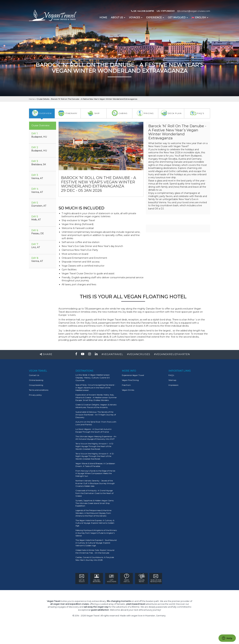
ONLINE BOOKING (97, 578)
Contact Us (34, 375)
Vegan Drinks (128, 390)
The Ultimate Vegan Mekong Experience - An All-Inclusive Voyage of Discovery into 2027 (96, 438)
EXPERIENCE (155, 17)
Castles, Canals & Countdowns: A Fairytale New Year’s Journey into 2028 (95, 559)
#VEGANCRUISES (139, 354)
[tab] (43, 137)
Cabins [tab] (119, 113)
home (103, 17)
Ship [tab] (94, 113)
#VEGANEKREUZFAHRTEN (172, 354)
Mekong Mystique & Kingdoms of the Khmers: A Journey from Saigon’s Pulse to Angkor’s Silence (96, 533)
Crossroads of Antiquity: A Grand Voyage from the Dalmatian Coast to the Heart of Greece (94, 493)
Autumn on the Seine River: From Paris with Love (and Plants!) (96, 423)
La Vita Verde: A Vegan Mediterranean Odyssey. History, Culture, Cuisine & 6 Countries (93, 378)
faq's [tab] (197, 113)
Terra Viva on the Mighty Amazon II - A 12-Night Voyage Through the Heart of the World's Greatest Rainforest (95, 456)
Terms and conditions (39, 390)
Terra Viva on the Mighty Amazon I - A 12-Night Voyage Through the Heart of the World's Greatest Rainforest (95, 446)
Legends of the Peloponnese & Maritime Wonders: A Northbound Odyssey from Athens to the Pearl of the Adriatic (93, 513)
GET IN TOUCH (82, 578)
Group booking (36, 385)
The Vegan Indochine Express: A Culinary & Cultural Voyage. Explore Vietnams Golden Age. (95, 523)
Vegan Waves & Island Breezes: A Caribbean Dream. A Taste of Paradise (95, 465)
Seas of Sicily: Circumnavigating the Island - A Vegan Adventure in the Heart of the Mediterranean (95, 388)
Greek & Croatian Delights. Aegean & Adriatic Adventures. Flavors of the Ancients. (96, 406)
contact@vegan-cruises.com (194, 11)
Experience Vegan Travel (133, 375)
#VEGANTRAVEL (112, 354)
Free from (126, 385)
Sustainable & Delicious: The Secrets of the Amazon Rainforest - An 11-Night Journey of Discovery (96, 415)
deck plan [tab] (171, 113)
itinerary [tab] (68, 113)
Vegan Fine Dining (130, 380)
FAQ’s (171, 375)
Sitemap (172, 380)
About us (118, 17)
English (200, 17)
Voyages (136, 17)
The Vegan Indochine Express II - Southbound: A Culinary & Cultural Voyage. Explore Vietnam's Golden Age (96, 543)
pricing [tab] (145, 113)
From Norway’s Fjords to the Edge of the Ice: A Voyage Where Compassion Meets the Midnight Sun (96, 473)
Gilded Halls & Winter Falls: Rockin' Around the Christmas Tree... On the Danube (95, 551)
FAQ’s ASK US (127, 578)
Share (46, 354)
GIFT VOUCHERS (112, 578)
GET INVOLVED (178, 17)
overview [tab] (42, 113)
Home (32, 99)
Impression (173, 385)
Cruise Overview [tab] (40, 125)
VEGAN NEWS (142, 578)
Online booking (36, 380)
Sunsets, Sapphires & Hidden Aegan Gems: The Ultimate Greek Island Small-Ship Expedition (95, 503)
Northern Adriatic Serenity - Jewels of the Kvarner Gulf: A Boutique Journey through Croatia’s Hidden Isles (95, 483)
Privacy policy (35, 395)
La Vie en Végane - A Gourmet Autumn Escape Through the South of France (94, 430)
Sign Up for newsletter (156, 578)
